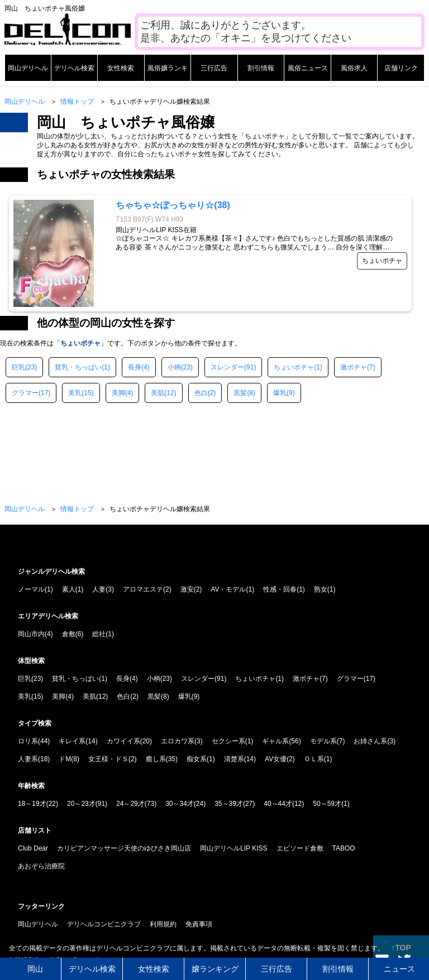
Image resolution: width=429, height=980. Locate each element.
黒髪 (240, 393)
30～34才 (180, 804)
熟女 (321, 589)
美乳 (75, 393)
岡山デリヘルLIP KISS (233, 848)
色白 (201, 393)
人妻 (99, 589)
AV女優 (276, 759)
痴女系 (197, 759)
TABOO (344, 848)
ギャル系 (275, 741)
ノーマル (31, 589)
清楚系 (234, 759)
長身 (135, 367)
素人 (69, 589)
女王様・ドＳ (108, 759)
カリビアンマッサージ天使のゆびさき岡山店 (124, 848)
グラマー (25, 393)
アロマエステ (143, 589)
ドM (65, 759)
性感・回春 (280, 589)
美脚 (118, 393)
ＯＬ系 (314, 759)
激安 (187, 589)
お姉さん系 (370, 741)
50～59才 (327, 804)
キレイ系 (72, 741)
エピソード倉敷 (300, 848)
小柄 (174, 367)
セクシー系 (228, 741)
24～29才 (130, 804)
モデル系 (323, 741)
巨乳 (18, 367)
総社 (99, 634)
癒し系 (156, 759)
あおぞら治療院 (41, 866)
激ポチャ (354, 367)
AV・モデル (228, 589)
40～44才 (278, 804)
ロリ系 (28, 741)
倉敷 (69, 634)
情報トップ (77, 102)
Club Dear (33, 848)
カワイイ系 (123, 741)
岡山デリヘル (25, 102)
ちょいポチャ (294, 367)
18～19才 (32, 804)
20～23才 (81, 804)
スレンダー (227, 367)
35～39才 (229, 804)
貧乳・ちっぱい (78, 367)
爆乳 (280, 393)
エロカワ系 (178, 741)
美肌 (158, 393)
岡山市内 (31, 634)
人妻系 (28, 759)
